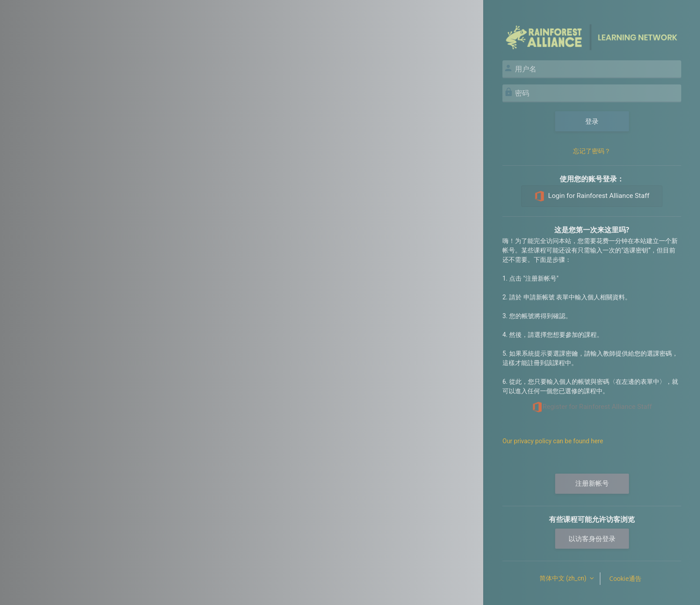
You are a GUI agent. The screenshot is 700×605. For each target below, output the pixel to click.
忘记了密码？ (592, 151)
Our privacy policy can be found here (553, 441)
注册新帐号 (592, 483)
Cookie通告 (625, 578)
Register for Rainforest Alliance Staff (592, 407)
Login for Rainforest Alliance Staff (592, 196)
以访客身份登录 (592, 538)
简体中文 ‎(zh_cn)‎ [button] (564, 578)
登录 (592, 121)
